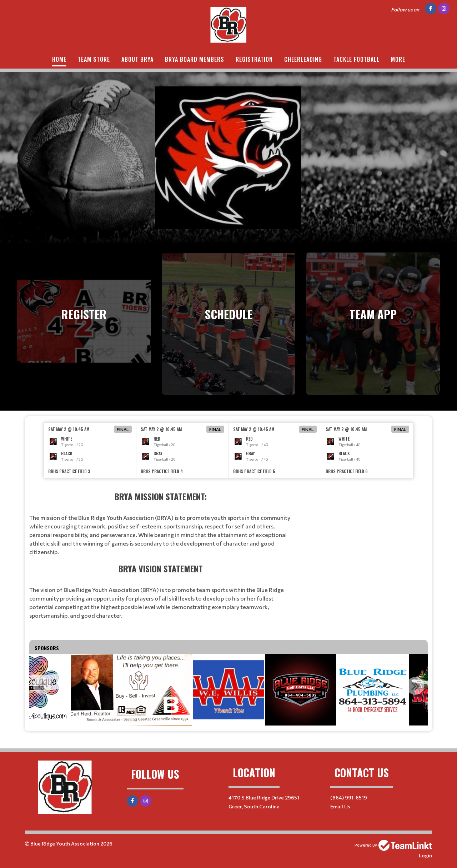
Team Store (94, 59)
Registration (254, 59)
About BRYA (137, 59)
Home (59, 59)
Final (123, 429)
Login (425, 855)
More (398, 59)
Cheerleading (303, 59)
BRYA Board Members (195, 59)
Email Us (340, 806)
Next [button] (415, 686)
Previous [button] (42, 686)
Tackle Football (356, 59)
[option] (90, 450)
